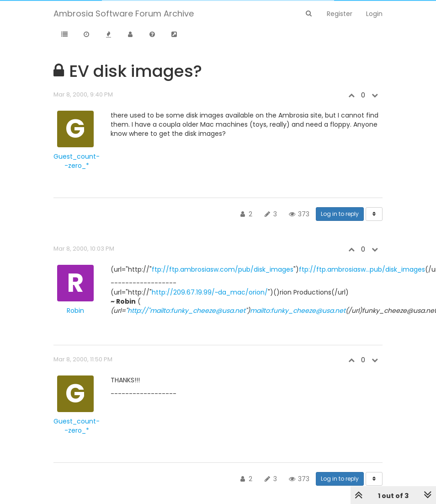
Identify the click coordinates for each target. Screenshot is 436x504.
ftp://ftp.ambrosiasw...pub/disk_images (362, 269)
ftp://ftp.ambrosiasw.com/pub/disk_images (223, 269)
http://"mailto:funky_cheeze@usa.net (186, 311)
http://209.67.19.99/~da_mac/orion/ (210, 292)
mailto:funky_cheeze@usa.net (298, 311)
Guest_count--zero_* (77, 161)
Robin (75, 311)
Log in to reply (340, 214)
